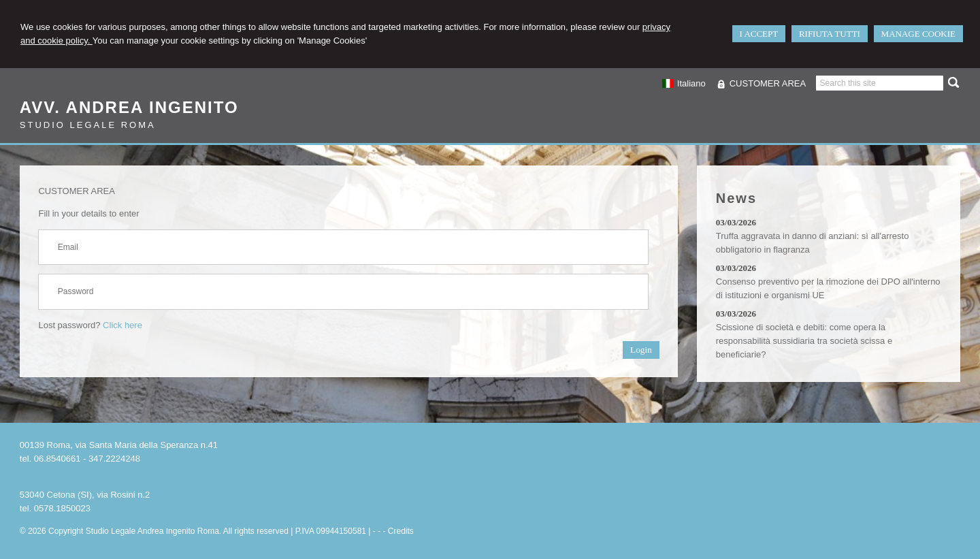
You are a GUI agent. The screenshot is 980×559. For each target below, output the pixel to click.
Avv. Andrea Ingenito (129, 107)
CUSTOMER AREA (768, 83)
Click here (122, 325)
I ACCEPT (759, 34)
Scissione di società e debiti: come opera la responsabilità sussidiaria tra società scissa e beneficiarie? (804, 341)
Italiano (683, 83)
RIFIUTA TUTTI (830, 34)
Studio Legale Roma (88, 125)
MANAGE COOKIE (918, 34)
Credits (401, 531)
